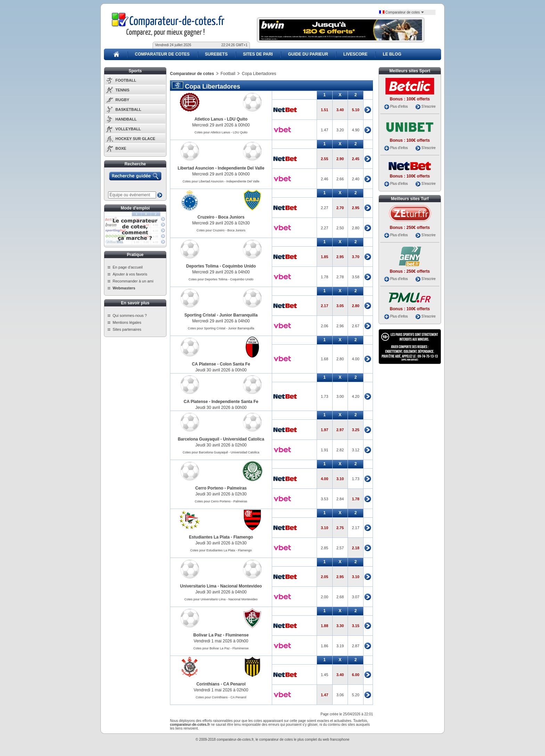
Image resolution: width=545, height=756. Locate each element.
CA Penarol (234, 684)
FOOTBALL (126, 80)
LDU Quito (237, 119)
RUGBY (122, 100)
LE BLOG (392, 54)
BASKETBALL (128, 109)
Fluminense (237, 635)
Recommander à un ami (133, 281)
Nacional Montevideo (241, 586)
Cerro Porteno (209, 488)
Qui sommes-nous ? (130, 315)
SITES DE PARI (258, 54)
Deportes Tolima (202, 266)
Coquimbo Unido (239, 266)
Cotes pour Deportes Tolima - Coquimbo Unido (221, 279)
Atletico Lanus (209, 119)
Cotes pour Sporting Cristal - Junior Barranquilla (221, 328)
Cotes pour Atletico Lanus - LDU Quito (221, 132)
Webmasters (124, 288)
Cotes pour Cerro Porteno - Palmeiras (221, 501)
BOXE (121, 148)
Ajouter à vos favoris (130, 274)
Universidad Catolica (243, 439)
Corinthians (208, 684)
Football (228, 74)
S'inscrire (428, 106)
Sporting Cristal (200, 315)
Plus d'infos (399, 106)
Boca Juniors (231, 217)
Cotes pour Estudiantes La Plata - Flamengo (221, 550)
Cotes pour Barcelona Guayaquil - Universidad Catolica (221, 452)
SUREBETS (216, 54)
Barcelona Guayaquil (198, 439)
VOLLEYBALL (128, 129)
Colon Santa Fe (235, 364)
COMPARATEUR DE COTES (162, 54)
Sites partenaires (127, 329)
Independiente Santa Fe (235, 402)
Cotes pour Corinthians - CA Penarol (221, 697)
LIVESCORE (355, 54)
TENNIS (122, 90)
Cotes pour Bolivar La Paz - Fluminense (221, 648)
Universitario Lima (198, 586)
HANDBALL (126, 119)
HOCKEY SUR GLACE (135, 139)
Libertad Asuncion (196, 168)
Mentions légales (127, 322)
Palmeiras (237, 488)
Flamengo (243, 537)
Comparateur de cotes (402, 12)
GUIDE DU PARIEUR (308, 54)
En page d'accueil (128, 267)
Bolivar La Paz (208, 635)
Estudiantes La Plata (209, 537)
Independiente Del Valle (241, 168)
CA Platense (204, 364)
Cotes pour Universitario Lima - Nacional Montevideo (221, 599)
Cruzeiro (206, 217)
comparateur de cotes (276, 739)
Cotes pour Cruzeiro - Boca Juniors (221, 230)
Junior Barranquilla (238, 315)
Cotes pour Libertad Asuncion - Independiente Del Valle (221, 181)
